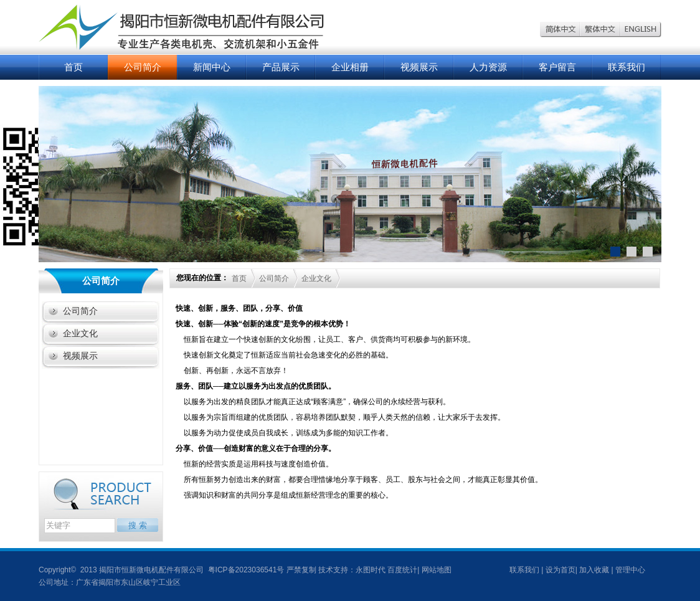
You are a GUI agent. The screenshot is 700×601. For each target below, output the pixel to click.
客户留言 (557, 67)
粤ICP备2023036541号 (245, 570)
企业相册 (350, 67)
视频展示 (419, 67)
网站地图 (437, 570)
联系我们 (627, 67)
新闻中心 (212, 67)
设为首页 (560, 570)
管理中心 (630, 570)
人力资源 (488, 67)
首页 (73, 67)
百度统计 (402, 570)
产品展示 (281, 67)
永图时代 (371, 570)
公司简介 (143, 67)
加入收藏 (594, 570)
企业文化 (80, 333)
